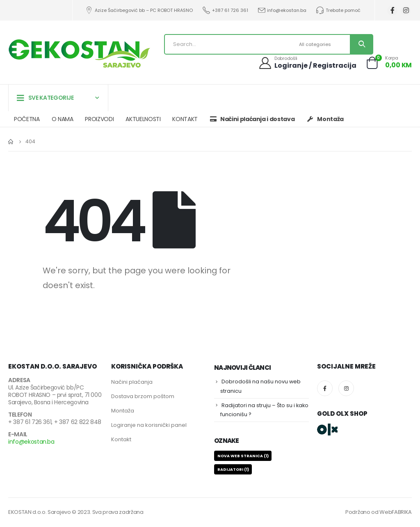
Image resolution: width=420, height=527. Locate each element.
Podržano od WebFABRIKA (379, 512)
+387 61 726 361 (225, 10)
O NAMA (63, 119)
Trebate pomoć (338, 10)
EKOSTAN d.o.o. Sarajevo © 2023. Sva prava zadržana (76, 512)
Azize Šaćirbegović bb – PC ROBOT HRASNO (139, 10)
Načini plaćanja (132, 382)
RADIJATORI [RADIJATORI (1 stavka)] (233, 469)
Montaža (123, 411)
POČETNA (27, 119)
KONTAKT (185, 119)
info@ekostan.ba (282, 10)
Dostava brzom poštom (143, 396)
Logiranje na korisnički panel (149, 425)
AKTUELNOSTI (143, 119)
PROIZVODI (99, 119)
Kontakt (121, 439)
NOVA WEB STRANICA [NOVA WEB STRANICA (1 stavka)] (243, 456)
